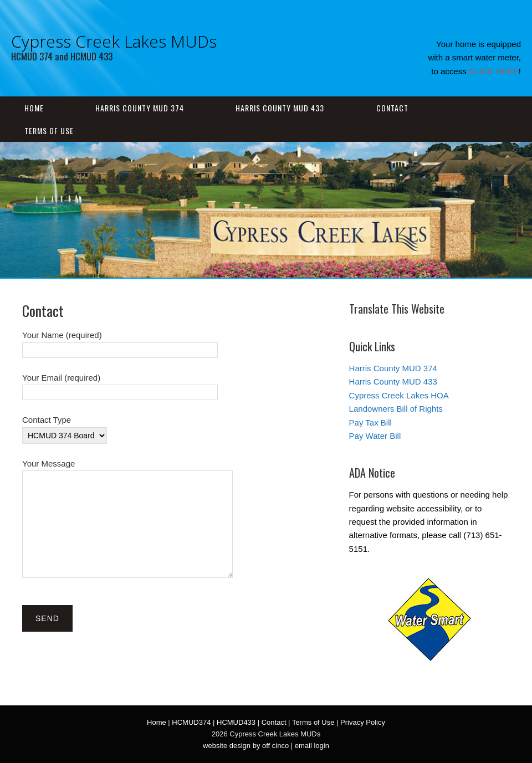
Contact (392, 108)
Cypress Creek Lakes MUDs (114, 41)
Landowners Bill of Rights (396, 409)
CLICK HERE (494, 71)
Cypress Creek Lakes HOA (399, 395)
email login (312, 746)
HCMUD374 (191, 722)
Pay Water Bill (375, 436)
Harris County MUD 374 (140, 108)
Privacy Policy (363, 722)
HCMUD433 (236, 722)
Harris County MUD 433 (280, 108)
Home (34, 108)
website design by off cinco (246, 746)
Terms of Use (49, 130)
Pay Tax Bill (370, 423)
